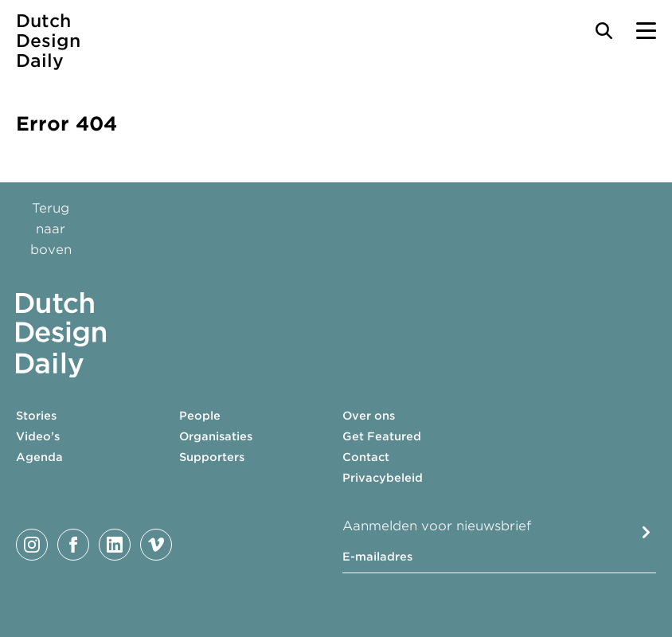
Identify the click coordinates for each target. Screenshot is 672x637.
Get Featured (382, 436)
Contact (366, 457)
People (200, 416)
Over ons (369, 416)
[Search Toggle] (604, 31)
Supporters (212, 457)
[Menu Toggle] (646, 31)
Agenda (39, 457)
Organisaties (216, 436)
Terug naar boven (51, 229)
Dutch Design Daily (48, 41)
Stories (36, 416)
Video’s (38, 436)
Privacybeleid (383, 478)
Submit (646, 532)
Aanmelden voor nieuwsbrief (437, 526)
